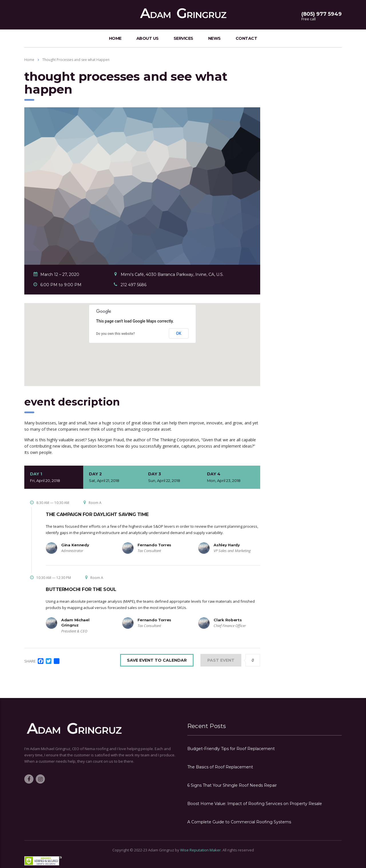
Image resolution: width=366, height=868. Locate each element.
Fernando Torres (155, 545)
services (183, 38)
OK (179, 333)
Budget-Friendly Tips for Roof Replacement (231, 749)
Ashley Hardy (227, 545)
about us (148, 38)
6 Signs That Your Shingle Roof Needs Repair (232, 785)
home (115, 38)
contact (246, 38)
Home (29, 60)
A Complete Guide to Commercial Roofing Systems (239, 822)
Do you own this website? (116, 334)
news (214, 38)
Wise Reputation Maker (200, 850)
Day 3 (172, 477)
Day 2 (113, 477)
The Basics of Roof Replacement (220, 767)
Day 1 (54, 477)
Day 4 (231, 477)
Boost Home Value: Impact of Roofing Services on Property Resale (255, 804)
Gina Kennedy (75, 545)
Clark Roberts (228, 620)
